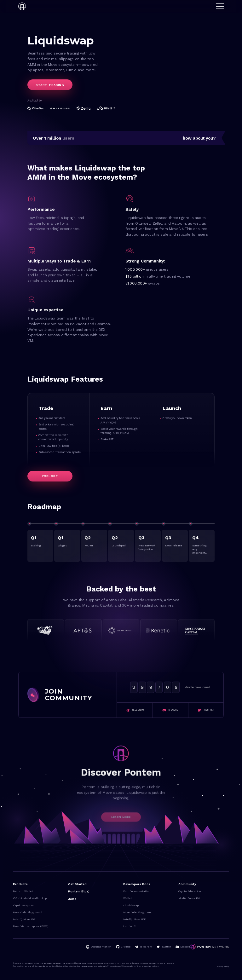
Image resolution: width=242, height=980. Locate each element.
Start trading (50, 85)
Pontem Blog (78, 891)
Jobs (72, 899)
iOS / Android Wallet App (30, 898)
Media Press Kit (189, 898)
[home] (22, 6)
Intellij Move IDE (24, 919)
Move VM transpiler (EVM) (31, 926)
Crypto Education (190, 891)
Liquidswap (131, 905)
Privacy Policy (223, 966)
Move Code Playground (28, 912)
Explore (50, 476)
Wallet (128, 898)
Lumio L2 (130, 926)
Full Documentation (137, 891)
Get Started (77, 884)
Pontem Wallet (23, 891)
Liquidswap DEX (24, 905)
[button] (220, 6)
